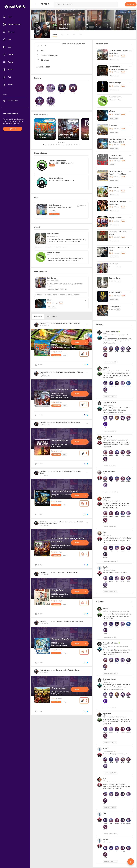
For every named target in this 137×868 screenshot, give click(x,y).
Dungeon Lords (61, 670)
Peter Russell (107, 437)
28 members (51, 255)
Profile (45, 4)
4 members (51, 280)
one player (77, 295)
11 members (51, 236)
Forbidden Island (62, 423)
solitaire (70, 295)
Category (38, 316)
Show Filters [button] (51, 316)
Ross (104, 779)
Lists (80, 35)
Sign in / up (13, 129)
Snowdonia (113, 125)
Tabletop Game (56, 355)
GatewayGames (49, 247)
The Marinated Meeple (110, 332)
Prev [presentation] (60, 142)
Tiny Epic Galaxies (115, 218)
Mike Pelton (107, 498)
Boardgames (40, 247)
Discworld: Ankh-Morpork (65, 472)
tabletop (55, 295)
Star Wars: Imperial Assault (72, 135)
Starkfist (106, 839)
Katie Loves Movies (109, 402)
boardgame (39, 295)
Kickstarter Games (53, 252)
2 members (113, 309)
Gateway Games (53, 234)
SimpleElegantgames (61, 247)
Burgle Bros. (60, 572)
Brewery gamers (115, 306)
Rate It (61, 303)
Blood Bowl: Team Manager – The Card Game (61, 523)
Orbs (75, 35)
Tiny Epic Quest (43, 135)
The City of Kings (115, 83)
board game (48, 295)
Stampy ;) (106, 368)
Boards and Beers (109, 472)
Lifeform (50, 300)
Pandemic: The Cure (63, 621)
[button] (43, 145)
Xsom (105, 532)
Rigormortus (107, 714)
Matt (104, 813)
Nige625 (105, 567)
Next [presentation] (63, 142)
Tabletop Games (50, 121)
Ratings (62, 35)
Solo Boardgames (55, 205)
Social (69, 35)
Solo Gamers (52, 278)
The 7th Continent (115, 292)
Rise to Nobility (114, 187)
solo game (62, 295)
